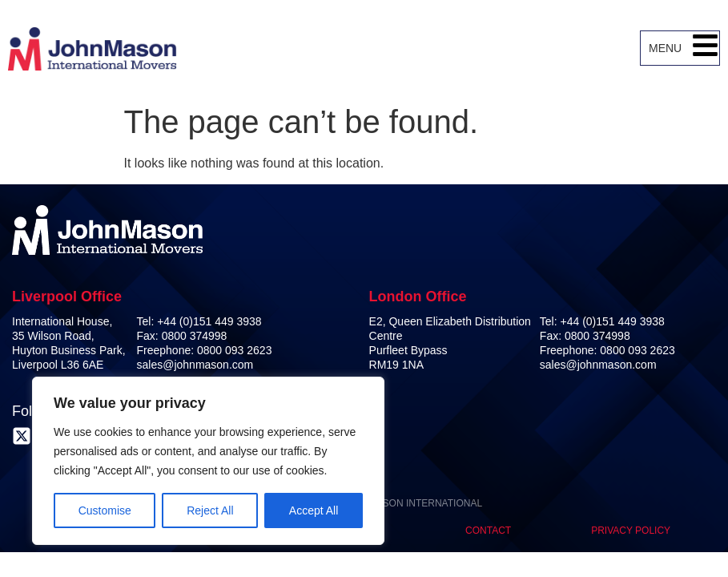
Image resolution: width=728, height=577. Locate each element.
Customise (105, 510)
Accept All (314, 510)
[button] (705, 48)
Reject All (210, 510)
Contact (488, 531)
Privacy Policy (631, 531)
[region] (208, 461)
